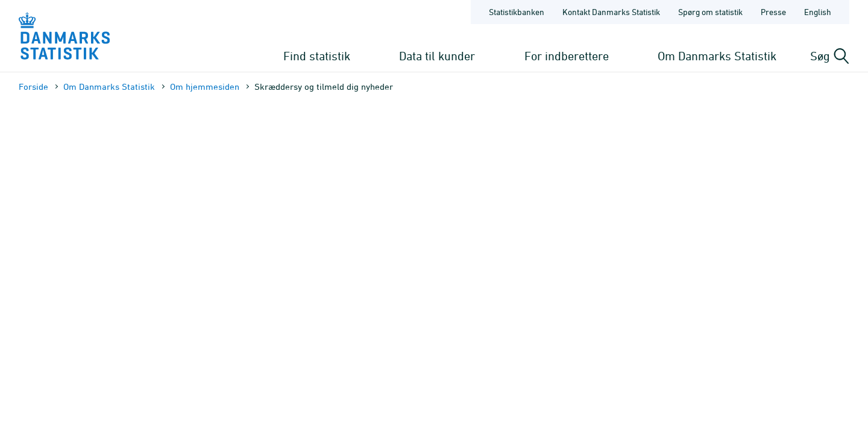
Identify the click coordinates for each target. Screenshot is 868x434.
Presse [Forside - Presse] (773, 12)
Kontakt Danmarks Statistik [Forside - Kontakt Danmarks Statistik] (611, 12)
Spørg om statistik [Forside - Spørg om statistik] (710, 12)
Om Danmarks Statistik (717, 56)
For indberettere (567, 56)
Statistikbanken (517, 12)
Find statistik (317, 56)
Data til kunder (437, 56)
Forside (33, 86)
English (818, 12)
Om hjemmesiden (205, 86)
